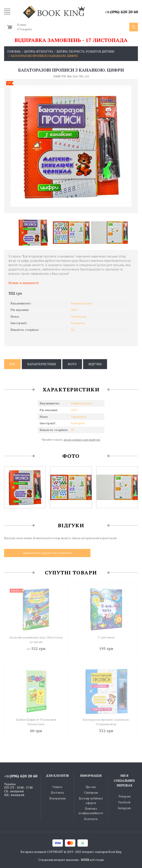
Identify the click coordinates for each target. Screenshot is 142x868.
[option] (33, 233)
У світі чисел (106, 637)
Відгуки (95, 364)
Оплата (57, 786)
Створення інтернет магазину (59, 859)
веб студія (97, 859)
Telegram (124, 795)
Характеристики (42, 364)
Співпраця (91, 791)
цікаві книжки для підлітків (82, 440)
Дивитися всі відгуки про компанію (47, 553)
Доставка (57, 791)
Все (12, 364)
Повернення (57, 797)
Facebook (124, 801)
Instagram (124, 807)
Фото (72, 364)
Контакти (91, 818)
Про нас (91, 786)
